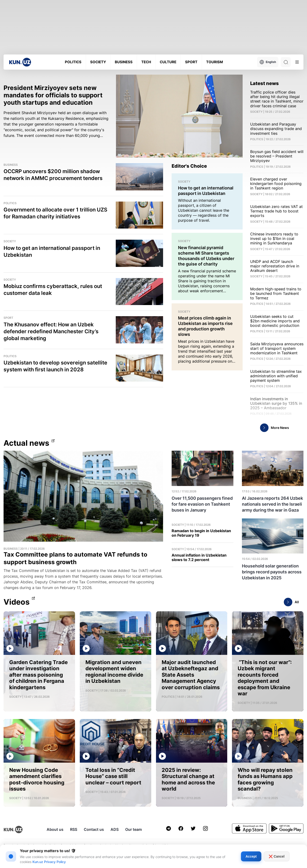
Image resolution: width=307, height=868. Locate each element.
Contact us (94, 829)
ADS (115, 829)
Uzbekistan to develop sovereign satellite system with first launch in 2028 (55, 366)
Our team (133, 829)
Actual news (26, 443)
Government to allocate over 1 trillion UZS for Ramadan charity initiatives (55, 213)
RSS (74, 829)
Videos (17, 602)
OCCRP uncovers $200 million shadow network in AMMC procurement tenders (53, 175)
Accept (251, 856)
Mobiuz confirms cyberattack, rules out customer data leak (53, 290)
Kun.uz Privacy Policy (49, 862)
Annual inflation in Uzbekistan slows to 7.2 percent (199, 558)
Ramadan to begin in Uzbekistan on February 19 (201, 533)
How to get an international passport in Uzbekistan (52, 251)
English (268, 62)
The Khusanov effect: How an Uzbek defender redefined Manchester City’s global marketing (51, 331)
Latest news (265, 83)
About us (55, 829)
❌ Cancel (277, 856)
